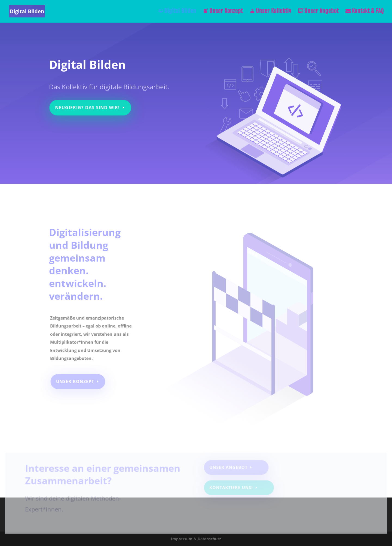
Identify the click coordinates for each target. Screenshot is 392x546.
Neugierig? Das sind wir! (89, 106)
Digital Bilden (177, 12)
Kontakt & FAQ (365, 12)
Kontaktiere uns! (231, 489)
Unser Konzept (223, 12)
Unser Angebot (318, 12)
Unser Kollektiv (270, 12)
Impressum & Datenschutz (196, 539)
